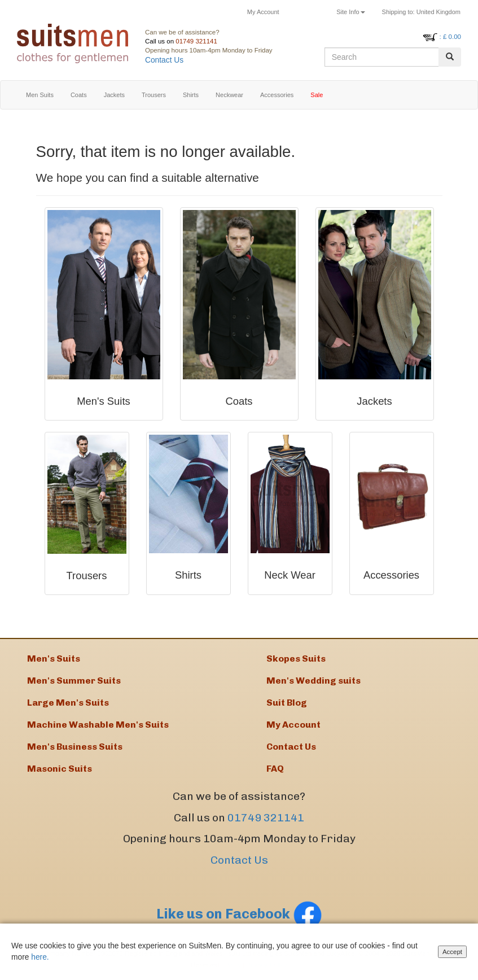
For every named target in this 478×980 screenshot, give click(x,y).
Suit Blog (287, 703)
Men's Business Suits (75, 747)
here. (40, 959)
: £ (450, 37)
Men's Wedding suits (313, 681)
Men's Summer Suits (74, 681)
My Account (263, 12)
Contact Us (164, 60)
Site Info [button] (350, 12)
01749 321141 (196, 41)
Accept (452, 953)
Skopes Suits (296, 659)
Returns (308, 12)
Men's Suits (54, 659)
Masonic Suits (60, 769)
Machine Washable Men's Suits (98, 725)
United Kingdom (421, 12)
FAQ (275, 769)
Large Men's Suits (68, 703)
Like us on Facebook (239, 914)
